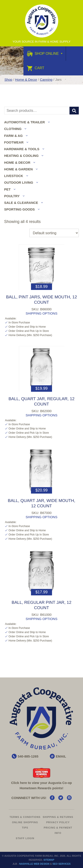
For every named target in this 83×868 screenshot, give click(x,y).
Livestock (14, 176)
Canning (46, 80)
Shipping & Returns (58, 817)
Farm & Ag (14, 136)
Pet (7, 189)
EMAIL (61, 756)
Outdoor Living (19, 182)
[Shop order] (54, 233)
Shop (8, 80)
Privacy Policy (58, 822)
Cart (36, 68)
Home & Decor (26, 80)
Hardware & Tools (22, 149)
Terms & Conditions (25, 817)
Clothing (13, 129)
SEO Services (62, 864)
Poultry (12, 196)
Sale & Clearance (21, 203)
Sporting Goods (19, 209)
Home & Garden (18, 169)
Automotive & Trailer (25, 122)
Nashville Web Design (34, 864)
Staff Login (25, 838)
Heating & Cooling (21, 156)
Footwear (14, 142)
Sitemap (49, 860)
